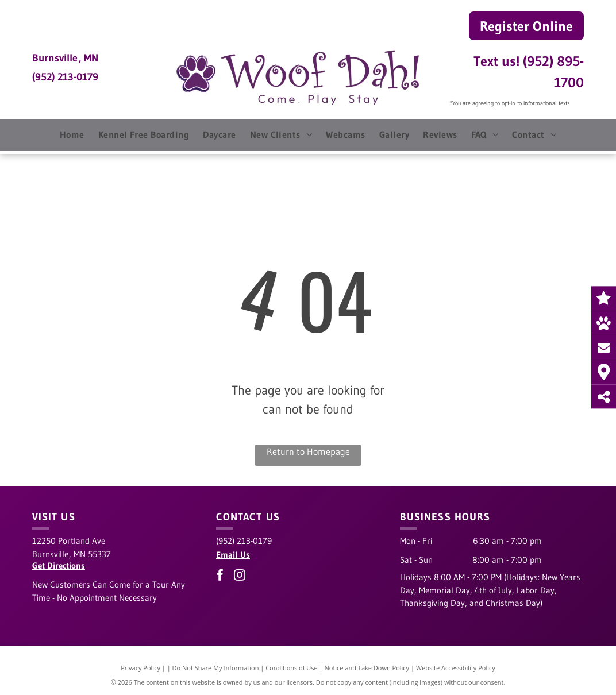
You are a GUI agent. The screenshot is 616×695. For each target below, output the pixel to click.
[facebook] (220, 576)
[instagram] (240, 576)
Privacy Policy (140, 668)
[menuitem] (72, 134)
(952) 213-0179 (65, 77)
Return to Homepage (308, 451)
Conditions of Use (292, 668)
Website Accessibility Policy (456, 668)
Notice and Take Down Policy (367, 668)
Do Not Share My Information (216, 668)
